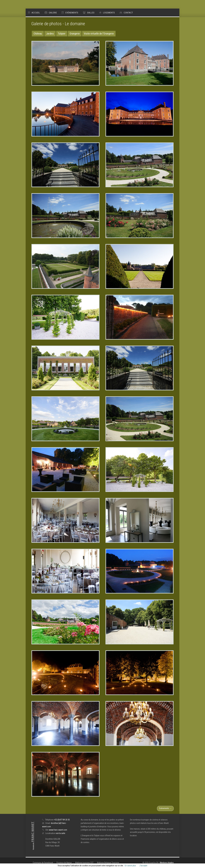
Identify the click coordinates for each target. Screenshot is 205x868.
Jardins (50, 34)
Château (38, 34)
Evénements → (165, 808)
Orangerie (75, 34)
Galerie (53, 13)
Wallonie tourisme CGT (84, 863)
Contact (128, 13)
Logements (109, 13)
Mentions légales (167, 863)
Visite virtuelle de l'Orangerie (99, 34)
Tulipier (62, 34)
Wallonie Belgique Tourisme (108, 863)
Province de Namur (64, 863)
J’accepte (143, 866)
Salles (91, 13)
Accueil (36, 13)
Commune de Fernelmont (43, 863)
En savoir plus (130, 866)
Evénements (72, 13)
